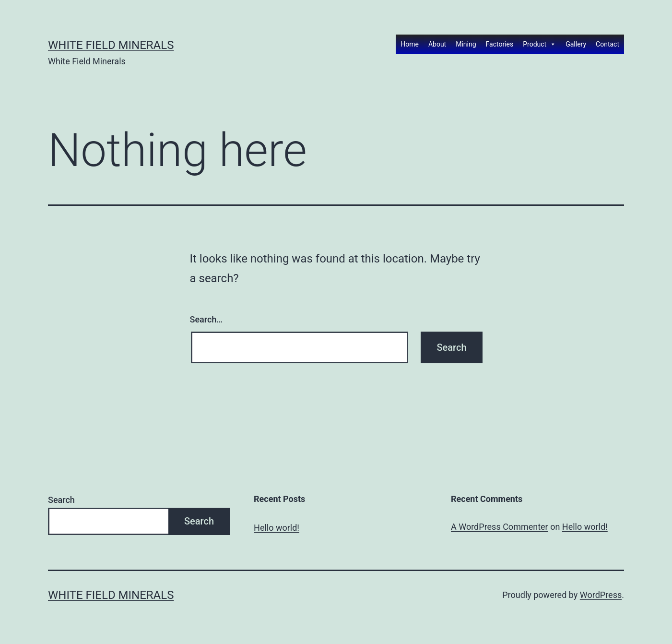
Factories (500, 44)
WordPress (601, 595)
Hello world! (277, 528)
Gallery (576, 44)
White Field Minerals (111, 45)
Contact (607, 44)
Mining (466, 44)
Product (539, 44)
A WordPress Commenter (500, 527)
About (437, 44)
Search (61, 500)
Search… (206, 319)
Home (410, 44)
